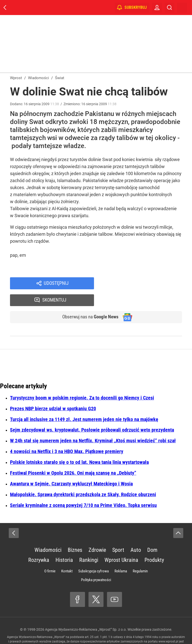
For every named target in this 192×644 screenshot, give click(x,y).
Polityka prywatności (96, 564)
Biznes (75, 534)
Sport (118, 534)
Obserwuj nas (88, 301)
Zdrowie (97, 534)
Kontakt (67, 556)
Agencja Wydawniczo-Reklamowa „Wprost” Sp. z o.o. (86, 614)
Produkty (154, 544)
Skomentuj (145, 284)
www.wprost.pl (168, 626)
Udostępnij (56, 284)
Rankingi (89, 544)
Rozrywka (39, 544)
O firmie (50, 556)
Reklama (121, 556)
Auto (136, 534)
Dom (152, 534)
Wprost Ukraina (121, 544)
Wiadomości (48, 534)
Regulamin (140, 556)
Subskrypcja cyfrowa (93, 556)
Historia (64, 544)
